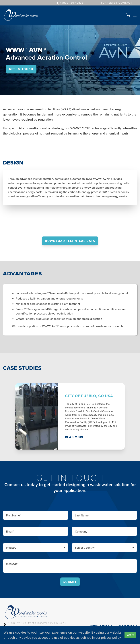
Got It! (130, 635)
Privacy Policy (101, 626)
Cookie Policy (126, 626)
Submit (70, 582)
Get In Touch (21, 69)
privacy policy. (111, 638)
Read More (75, 437)
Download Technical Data (70, 241)
